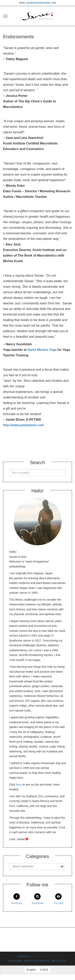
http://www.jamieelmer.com (24, 425)
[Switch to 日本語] (44, 970)
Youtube (58, 899)
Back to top (59, 961)
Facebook (17, 899)
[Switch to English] (31, 970)
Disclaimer (15, 961)
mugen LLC (24, 956)
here (19, 785)
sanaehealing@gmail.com (41, 3)
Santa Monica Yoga (42, 350)
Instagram (37, 899)
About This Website (37, 961)
